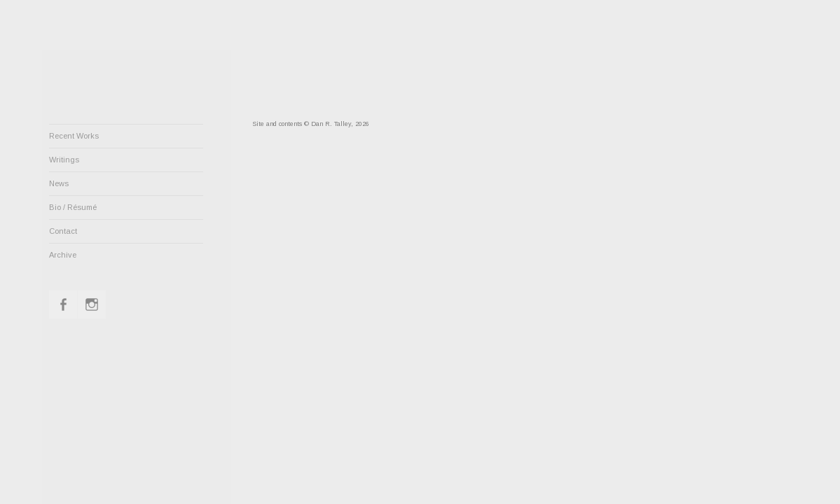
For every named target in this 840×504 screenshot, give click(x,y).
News (59, 183)
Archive (63, 255)
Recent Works (74, 136)
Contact (63, 231)
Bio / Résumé (73, 207)
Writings (64, 160)
